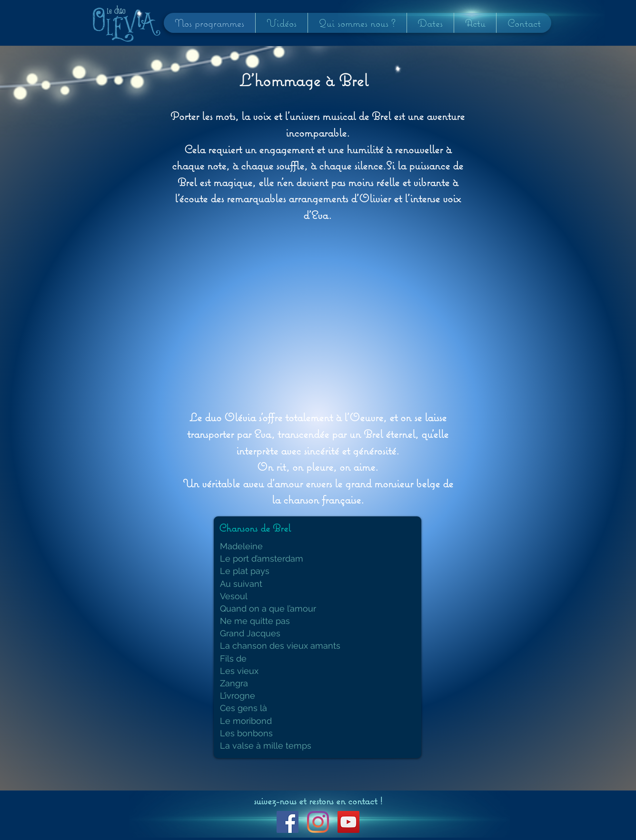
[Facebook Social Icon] (288, 822)
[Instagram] (318, 822)
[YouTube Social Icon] (348, 822)
